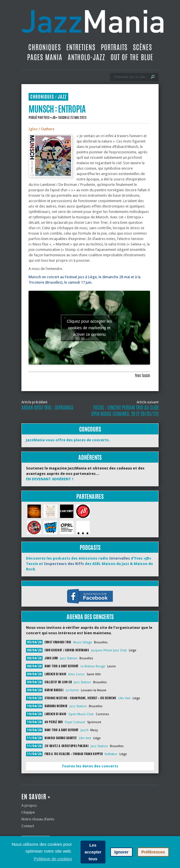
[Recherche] (130, 77)
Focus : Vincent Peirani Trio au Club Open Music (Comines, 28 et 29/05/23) (125, 411)
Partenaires (90, 496)
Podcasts (90, 547)
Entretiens (81, 47)
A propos (29, 805)
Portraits (114, 47)
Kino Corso (76, 674)
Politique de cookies (53, 859)
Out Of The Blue (132, 57)
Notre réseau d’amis (38, 819)
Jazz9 (84, 730)
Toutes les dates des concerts (90, 766)
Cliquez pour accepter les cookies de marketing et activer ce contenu (89, 328)
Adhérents (90, 457)
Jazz (62, 97)
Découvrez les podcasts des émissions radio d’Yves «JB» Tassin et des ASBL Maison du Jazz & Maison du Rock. (89, 564)
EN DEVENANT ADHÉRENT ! (50, 479)
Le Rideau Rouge (93, 666)
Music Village (83, 642)
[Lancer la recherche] (153, 77)
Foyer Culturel (75, 722)
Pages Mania (45, 57)
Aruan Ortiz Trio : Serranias (47, 408)
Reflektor (111, 754)
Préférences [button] (153, 852)
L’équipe (28, 812)
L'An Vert (124, 698)
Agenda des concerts (90, 617)
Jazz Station (69, 658)
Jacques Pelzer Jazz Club (109, 650)
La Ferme (72, 690)
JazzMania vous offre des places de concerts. (68, 440)
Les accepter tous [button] (93, 852)
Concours (90, 429)
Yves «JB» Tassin (55, 117)
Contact (28, 826)
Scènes (142, 47)
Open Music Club (81, 714)
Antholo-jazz (86, 57)
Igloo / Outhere (41, 129)
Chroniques (45, 47)
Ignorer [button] (121, 852)
